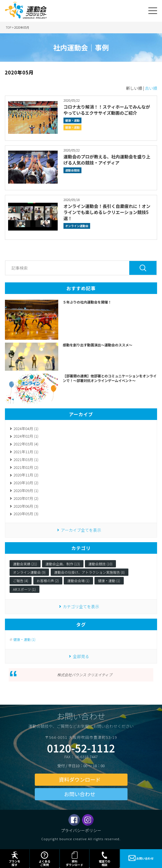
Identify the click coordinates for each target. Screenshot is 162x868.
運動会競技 (72, 170)
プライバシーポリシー (81, 830)
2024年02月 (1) (26, 436)
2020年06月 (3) (26, 506)
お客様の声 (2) (48, 581)
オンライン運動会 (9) (29, 572)
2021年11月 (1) (26, 452)
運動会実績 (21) (25, 564)
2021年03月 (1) (26, 459)
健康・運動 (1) (109, 581)
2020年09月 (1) (26, 490)
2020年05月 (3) (26, 514)
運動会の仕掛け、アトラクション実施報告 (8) (90, 572)
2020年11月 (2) (26, 475)
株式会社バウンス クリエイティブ (85, 675)
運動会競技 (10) (100, 564)
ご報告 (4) (21, 581)
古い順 (151, 88)
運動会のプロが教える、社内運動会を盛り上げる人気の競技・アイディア (107, 160)
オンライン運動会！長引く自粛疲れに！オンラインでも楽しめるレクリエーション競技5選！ (107, 212)
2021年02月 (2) (26, 467)
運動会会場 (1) (78, 581)
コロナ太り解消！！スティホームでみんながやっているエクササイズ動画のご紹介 (107, 110)
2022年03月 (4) (26, 444)
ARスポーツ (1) (24, 589)
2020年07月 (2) (26, 498)
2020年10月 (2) (26, 483)
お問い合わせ (80, 794)
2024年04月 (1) (26, 428)
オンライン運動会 (77, 226)
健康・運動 (72, 120)
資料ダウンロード (80, 779)
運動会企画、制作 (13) (63, 564)
